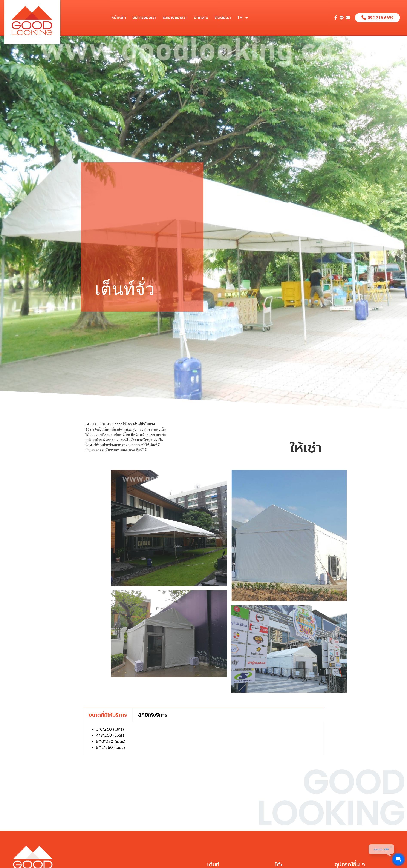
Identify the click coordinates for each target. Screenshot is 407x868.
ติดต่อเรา (223, 18)
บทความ (201, 18)
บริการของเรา (144, 18)
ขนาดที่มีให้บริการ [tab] (108, 715)
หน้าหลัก (119, 18)
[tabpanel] (203, 739)
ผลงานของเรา (175, 18)
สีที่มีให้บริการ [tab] (153, 715)
